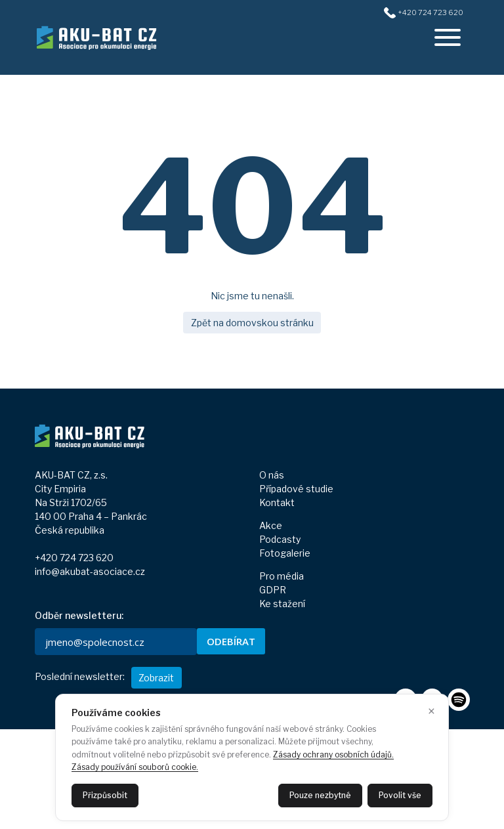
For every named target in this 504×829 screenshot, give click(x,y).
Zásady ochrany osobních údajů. (333, 755)
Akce (271, 525)
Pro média (282, 576)
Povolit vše (400, 795)
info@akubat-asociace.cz (90, 571)
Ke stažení (282, 604)
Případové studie (296, 489)
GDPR (273, 590)
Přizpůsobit (105, 795)
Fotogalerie (285, 553)
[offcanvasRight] (448, 37)
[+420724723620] (389, 11)
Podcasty (280, 539)
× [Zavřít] (431, 712)
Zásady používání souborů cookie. (135, 767)
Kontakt (277, 502)
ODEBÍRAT (231, 641)
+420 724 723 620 (74, 558)
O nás (272, 475)
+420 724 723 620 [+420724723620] (430, 12)
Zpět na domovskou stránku (252, 323)
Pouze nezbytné (320, 795)
